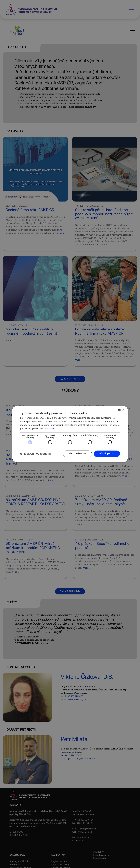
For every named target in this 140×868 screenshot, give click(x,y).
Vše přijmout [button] (107, 454)
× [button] (123, 410)
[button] (36, 454)
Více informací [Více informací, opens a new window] (51, 428)
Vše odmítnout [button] (77, 454)
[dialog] (70, 434)
